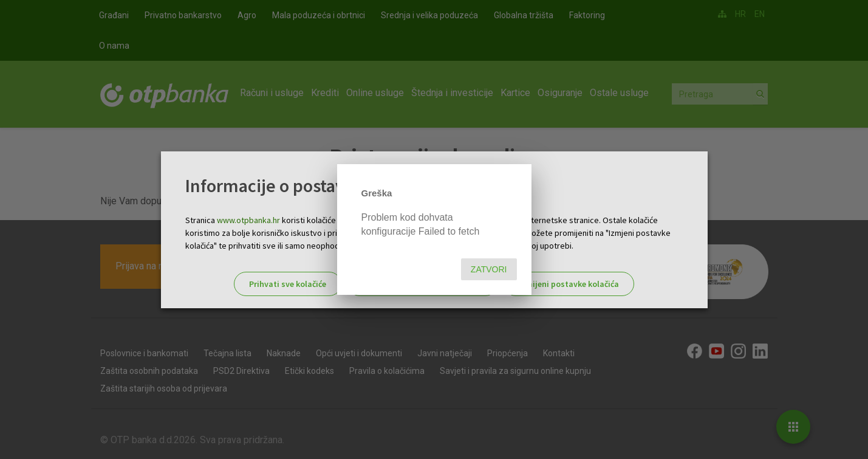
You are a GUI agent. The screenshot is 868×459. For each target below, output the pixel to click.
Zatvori (489, 269)
